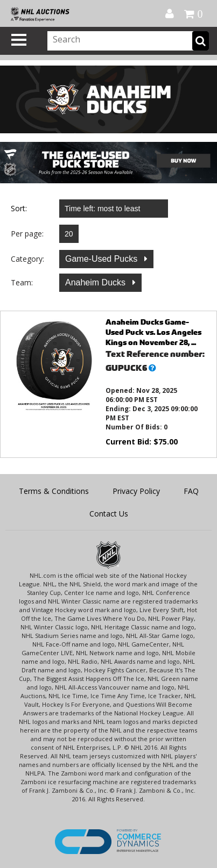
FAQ (191, 491)
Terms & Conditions (54, 491)
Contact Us (109, 514)
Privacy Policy (136, 491)
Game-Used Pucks (103, 259)
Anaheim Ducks (97, 282)
